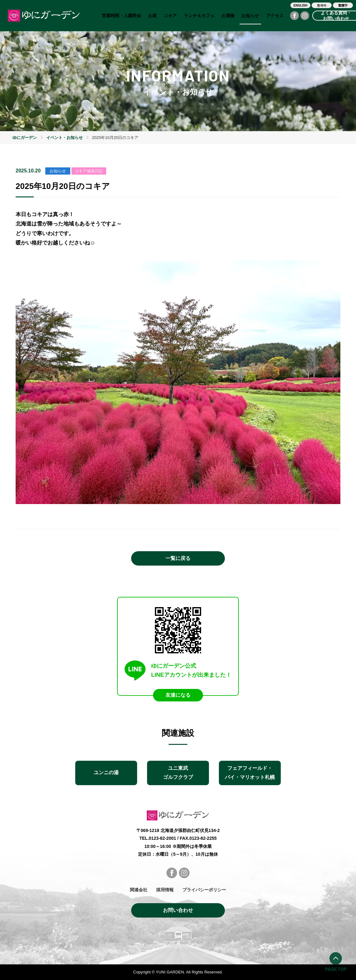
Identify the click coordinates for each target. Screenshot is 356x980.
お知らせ (250, 16)
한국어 (322, 5)
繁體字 (343, 5)
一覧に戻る (178, 558)
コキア (170, 16)
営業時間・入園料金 (121, 16)
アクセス (275, 16)
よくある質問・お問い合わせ (336, 16)
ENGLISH (300, 5)
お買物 (228, 16)
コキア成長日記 (89, 171)
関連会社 (139, 890)
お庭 (152, 16)
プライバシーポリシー (204, 890)
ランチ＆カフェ (199, 16)
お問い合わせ (178, 910)
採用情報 (165, 890)
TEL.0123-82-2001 (158, 838)
